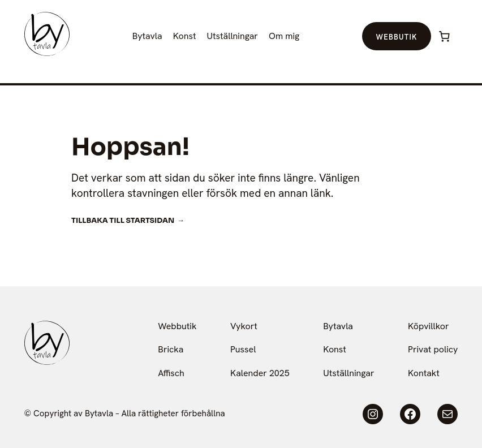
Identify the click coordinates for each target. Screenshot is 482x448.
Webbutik (396, 37)
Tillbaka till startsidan (123, 221)
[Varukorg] (445, 36)
